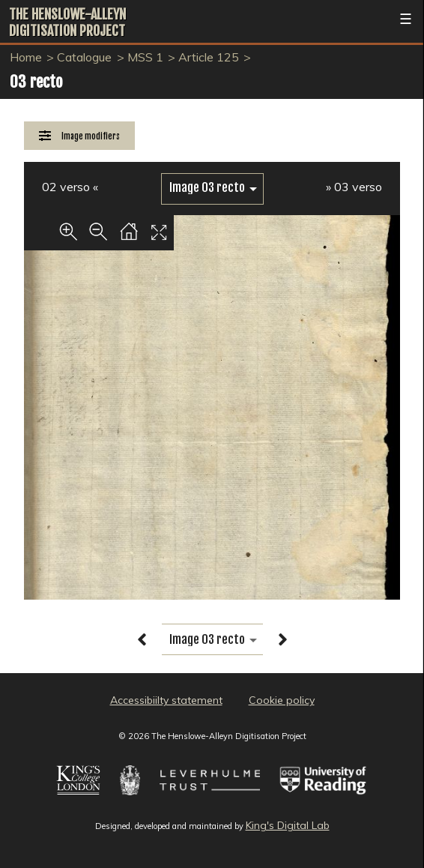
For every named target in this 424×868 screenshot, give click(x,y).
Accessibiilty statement (166, 700)
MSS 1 (145, 57)
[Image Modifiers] (79, 136)
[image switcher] (212, 188)
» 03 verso (354, 187)
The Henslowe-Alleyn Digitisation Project (67, 22)
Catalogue (84, 57)
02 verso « (70, 187)
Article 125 (209, 57)
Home (26, 57)
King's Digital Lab (288, 825)
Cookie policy (282, 700)
